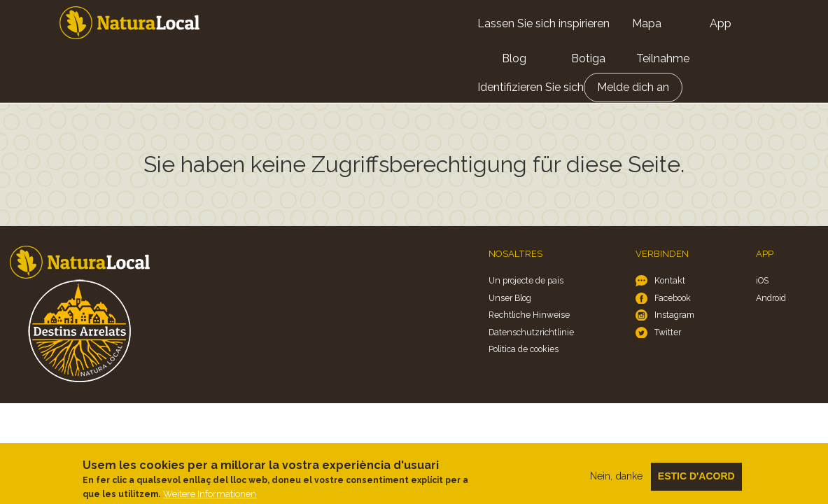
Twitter (668, 332)
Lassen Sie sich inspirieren (543, 23)
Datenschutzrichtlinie (531, 332)
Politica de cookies (524, 349)
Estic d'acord (696, 481)
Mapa (647, 23)
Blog (514, 58)
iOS (762, 280)
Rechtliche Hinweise (529, 315)
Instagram (674, 315)
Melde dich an (633, 87)
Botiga (588, 58)
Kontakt (670, 280)
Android (771, 298)
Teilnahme (663, 58)
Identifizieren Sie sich (531, 87)
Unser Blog (510, 298)
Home (129, 23)
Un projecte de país (526, 280)
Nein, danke (616, 481)
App (721, 23)
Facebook (673, 298)
